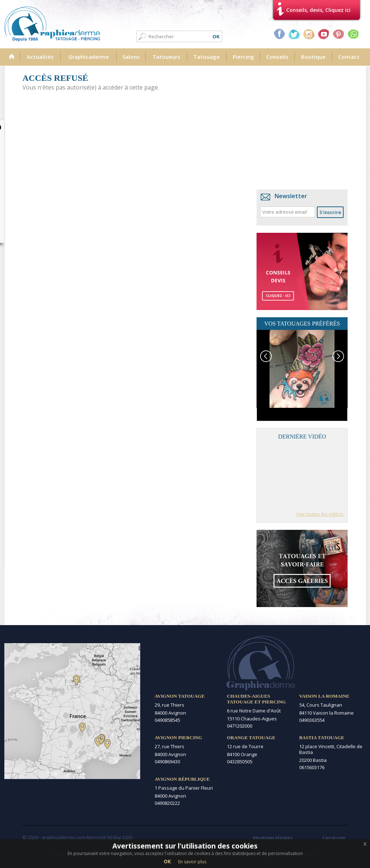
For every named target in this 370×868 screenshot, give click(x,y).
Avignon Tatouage (180, 696)
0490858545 (167, 720)
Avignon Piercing (178, 738)
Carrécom (334, 838)
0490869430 (167, 762)
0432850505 (240, 762)
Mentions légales (273, 838)
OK (167, 861)
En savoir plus (192, 862)
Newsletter (291, 196)
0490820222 (167, 803)
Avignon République (182, 779)
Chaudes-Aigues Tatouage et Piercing (256, 699)
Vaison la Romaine (324, 696)
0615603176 (312, 767)
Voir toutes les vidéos (320, 514)
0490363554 (312, 720)
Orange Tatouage (251, 738)
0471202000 (240, 726)
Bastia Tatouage (322, 738)
